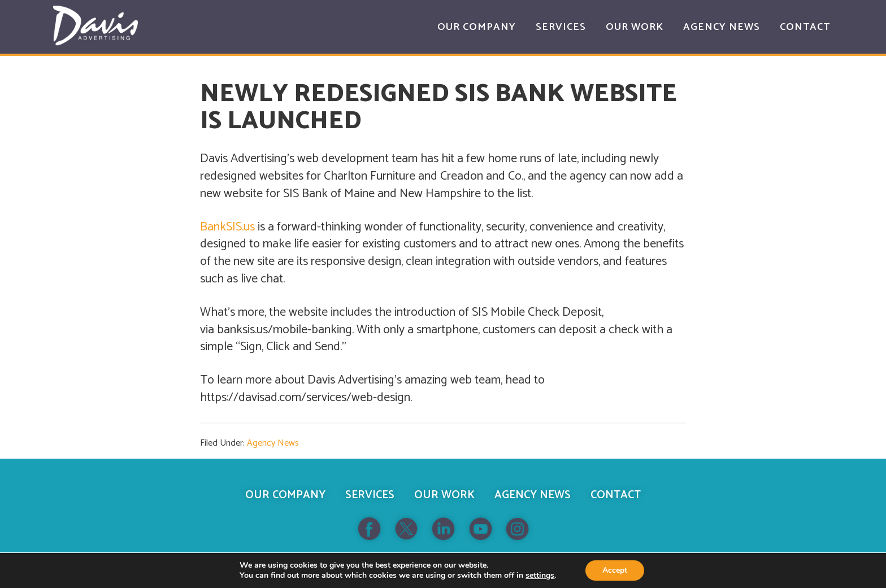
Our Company (285, 495)
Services (370, 495)
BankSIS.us (227, 227)
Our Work (444, 495)
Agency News (273, 443)
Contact (616, 495)
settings (540, 576)
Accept (615, 570)
